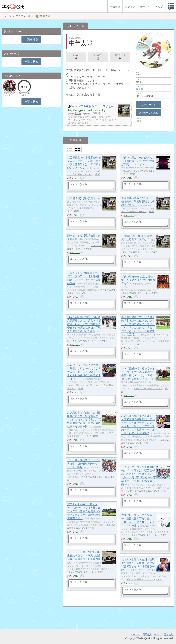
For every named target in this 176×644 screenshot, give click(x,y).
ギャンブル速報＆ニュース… (136, 252)
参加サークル (120, 57)
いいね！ (75, 178)
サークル (136, 634)
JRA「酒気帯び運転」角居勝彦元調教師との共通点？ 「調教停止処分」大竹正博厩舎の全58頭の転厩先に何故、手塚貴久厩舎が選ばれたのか (84, 324)
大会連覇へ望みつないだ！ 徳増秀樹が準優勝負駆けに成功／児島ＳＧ (138, 202)
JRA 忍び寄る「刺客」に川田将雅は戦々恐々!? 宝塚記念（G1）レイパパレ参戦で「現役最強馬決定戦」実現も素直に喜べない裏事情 (84, 420)
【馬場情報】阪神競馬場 (81, 198)
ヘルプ (158, 634)
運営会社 (169, 634)
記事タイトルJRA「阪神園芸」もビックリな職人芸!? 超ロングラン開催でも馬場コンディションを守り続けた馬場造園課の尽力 (84, 511)
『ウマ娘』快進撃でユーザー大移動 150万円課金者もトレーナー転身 (84, 464)
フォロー (76, 57)
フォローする (149, 105)
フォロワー (98, 57)
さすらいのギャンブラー (10, 94)
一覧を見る (31, 39)
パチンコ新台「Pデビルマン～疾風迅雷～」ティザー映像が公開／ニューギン (138, 161)
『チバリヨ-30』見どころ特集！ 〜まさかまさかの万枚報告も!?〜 (138, 280)
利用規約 (147, 634)
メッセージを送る (148, 113)
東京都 (140, 89)
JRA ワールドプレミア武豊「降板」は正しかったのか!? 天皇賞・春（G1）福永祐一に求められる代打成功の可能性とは (84, 372)
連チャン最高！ (24, 94)
